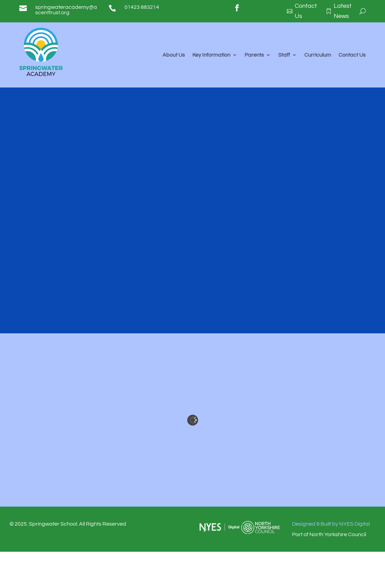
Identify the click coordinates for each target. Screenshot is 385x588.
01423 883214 (142, 7)
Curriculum (318, 55)
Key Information (211, 55)
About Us (174, 55)
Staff (284, 55)
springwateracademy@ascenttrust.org (66, 10)
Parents (254, 55)
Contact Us (352, 55)
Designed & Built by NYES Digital (331, 524)
